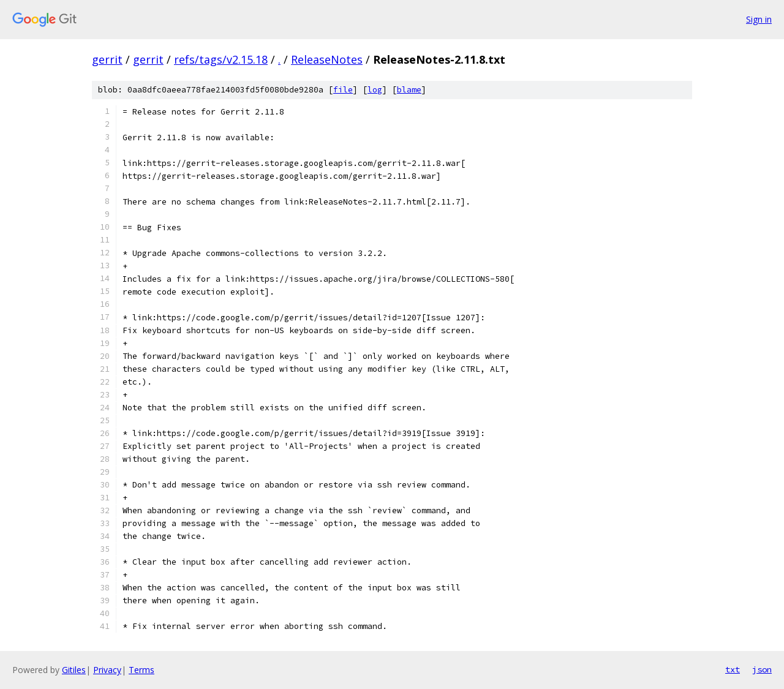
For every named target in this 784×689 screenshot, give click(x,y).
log (375, 90)
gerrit (107, 59)
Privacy (107, 670)
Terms (141, 670)
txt (733, 669)
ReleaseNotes (327, 59)
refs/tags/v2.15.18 (221, 59)
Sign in (759, 19)
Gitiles (74, 670)
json (762, 669)
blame (409, 90)
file (343, 90)
